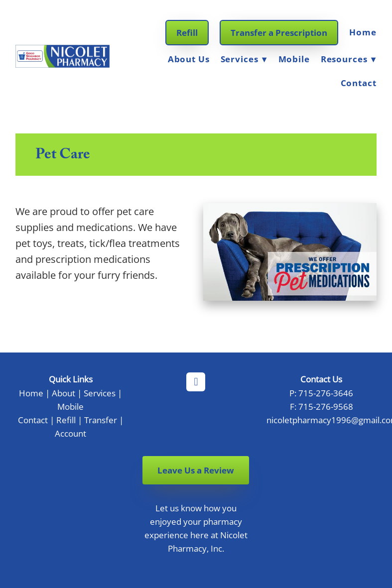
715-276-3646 (326, 393)
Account (70, 433)
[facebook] (196, 382)
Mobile (294, 59)
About (64, 393)
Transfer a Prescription (279, 33)
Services (244, 59)
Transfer (101, 420)
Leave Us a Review (196, 470)
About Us (189, 59)
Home (363, 32)
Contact (359, 83)
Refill (187, 33)
